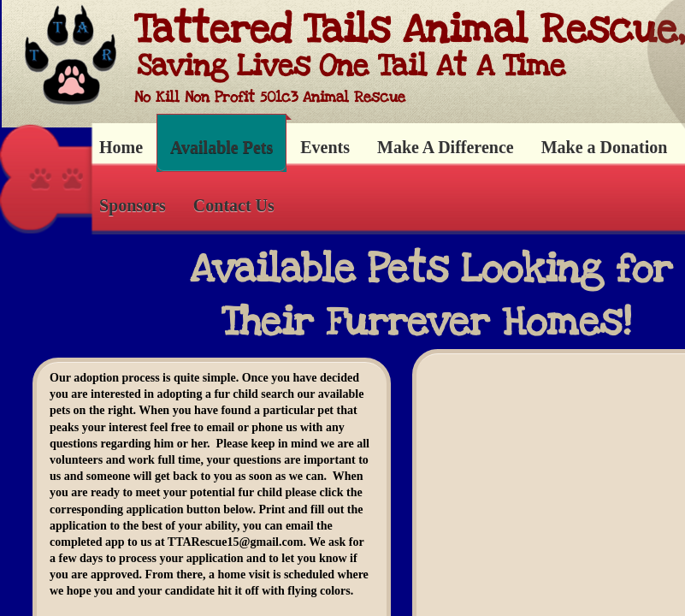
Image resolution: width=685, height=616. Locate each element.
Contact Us (234, 205)
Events (325, 147)
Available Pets (221, 147)
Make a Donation (605, 147)
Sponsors (133, 205)
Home (121, 147)
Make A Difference (446, 147)
